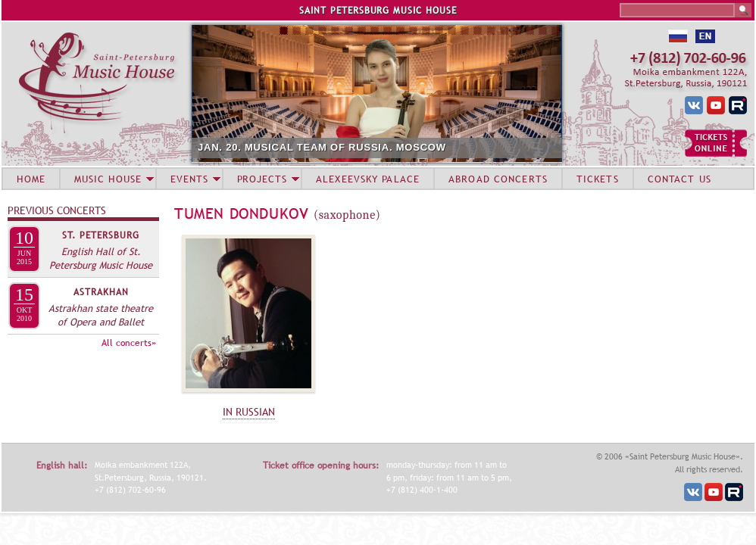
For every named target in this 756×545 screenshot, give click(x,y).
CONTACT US (679, 179)
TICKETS (598, 179)
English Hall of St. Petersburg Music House (101, 258)
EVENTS (189, 179)
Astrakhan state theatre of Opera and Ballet (101, 315)
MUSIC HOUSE (108, 179)
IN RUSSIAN (249, 412)
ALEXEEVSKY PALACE (368, 179)
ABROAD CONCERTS (498, 179)
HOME (31, 179)
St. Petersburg (101, 235)
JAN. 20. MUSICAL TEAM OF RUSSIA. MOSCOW (322, 147)
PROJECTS (262, 179)
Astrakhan (101, 292)
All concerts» (129, 343)
